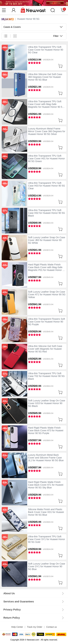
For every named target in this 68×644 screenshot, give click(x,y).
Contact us (51, 627)
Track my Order (35, 627)
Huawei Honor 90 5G (28, 19)
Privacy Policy (12, 610)
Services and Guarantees (19, 602)
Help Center (17, 627)
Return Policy (12, 618)
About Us (9, 593)
